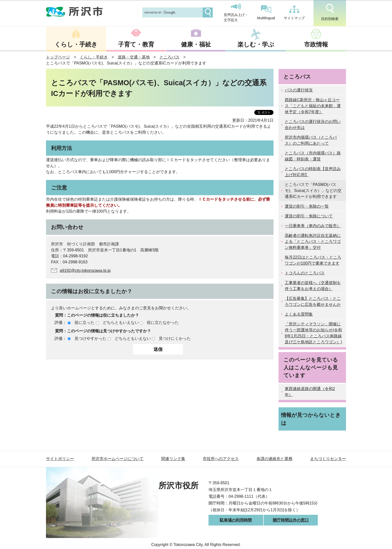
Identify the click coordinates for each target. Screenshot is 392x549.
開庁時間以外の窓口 (291, 520)
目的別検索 (330, 12)
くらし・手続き (76, 44)
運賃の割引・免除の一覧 (307, 206)
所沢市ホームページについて (117, 459)
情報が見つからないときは (311, 419)
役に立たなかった (163, 322)
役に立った (84, 322)
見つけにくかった (175, 338)
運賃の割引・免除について (309, 216)
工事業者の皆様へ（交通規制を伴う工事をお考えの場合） (313, 286)
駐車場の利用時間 (236, 520)
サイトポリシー (60, 459)
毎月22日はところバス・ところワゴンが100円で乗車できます (313, 260)
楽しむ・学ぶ (256, 44)
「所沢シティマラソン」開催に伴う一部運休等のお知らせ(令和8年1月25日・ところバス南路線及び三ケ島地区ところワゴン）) (313, 333)
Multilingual (266, 13)
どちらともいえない (121, 322)
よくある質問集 (299, 314)
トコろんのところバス (305, 273)
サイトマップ (294, 13)
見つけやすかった (90, 338)
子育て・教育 (136, 44)
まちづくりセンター (328, 459)
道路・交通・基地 (134, 57)
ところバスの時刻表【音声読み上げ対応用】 (313, 172)
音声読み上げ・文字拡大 (236, 13)
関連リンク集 (173, 459)
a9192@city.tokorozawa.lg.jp (85, 271)
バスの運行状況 (299, 90)
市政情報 (316, 44)
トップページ (58, 57)
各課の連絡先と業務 (274, 459)
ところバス (169, 57)
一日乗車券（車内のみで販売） (313, 226)
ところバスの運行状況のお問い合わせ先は (313, 125)
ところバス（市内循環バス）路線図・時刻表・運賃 (313, 156)
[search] (172, 12)
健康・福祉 (196, 44)
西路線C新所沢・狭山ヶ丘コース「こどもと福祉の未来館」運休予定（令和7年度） (313, 106)
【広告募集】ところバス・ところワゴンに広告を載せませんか (313, 301)
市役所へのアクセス (221, 459)
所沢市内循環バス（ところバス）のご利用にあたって (311, 140)
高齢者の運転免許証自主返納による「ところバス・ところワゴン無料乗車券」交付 (313, 242)
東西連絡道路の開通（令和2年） (310, 392)
